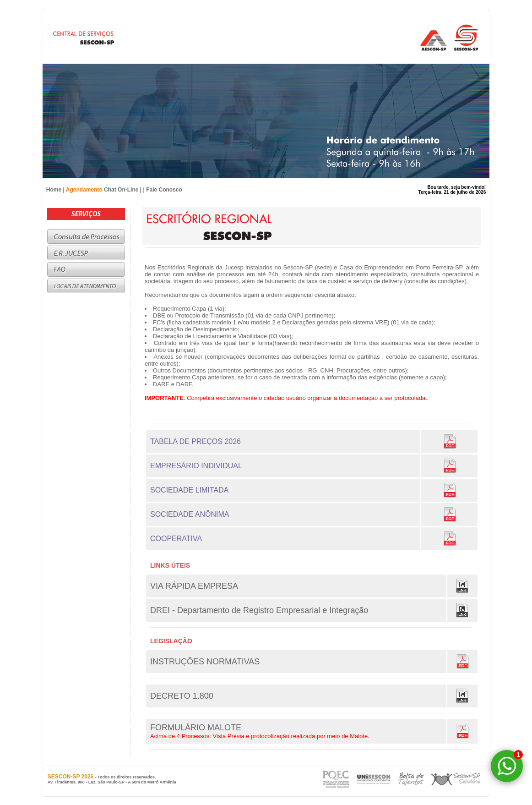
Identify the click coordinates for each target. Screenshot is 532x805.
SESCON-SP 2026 (71, 777)
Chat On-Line (121, 190)
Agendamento (84, 190)
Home (54, 190)
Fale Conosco (164, 190)
